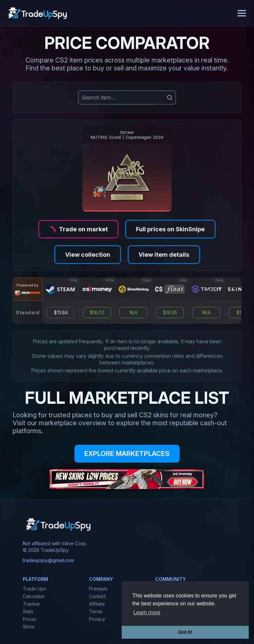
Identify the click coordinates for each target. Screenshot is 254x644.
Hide (74, 280)
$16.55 (170, 313)
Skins (29, 627)
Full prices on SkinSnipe (170, 229)
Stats (28, 611)
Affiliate (97, 604)
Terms (96, 611)
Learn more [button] (147, 612)
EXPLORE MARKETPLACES (127, 454)
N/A (134, 313)
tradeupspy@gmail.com (48, 560)
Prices (30, 619)
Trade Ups (34, 589)
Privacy (97, 619)
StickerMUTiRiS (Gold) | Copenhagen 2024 (127, 135)
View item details (164, 255)
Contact (97, 596)
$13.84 (61, 313)
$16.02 (97, 313)
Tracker (31, 604)
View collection (88, 255)
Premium (98, 589)
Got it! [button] (185, 632)
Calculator (34, 596)
